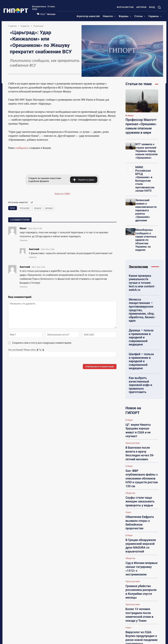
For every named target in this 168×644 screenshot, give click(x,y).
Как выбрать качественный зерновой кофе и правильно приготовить (142, 320)
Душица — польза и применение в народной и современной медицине (142, 285)
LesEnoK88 (140, 529)
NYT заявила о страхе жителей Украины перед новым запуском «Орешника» (145, 147)
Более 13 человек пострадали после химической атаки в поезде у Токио (141, 469)
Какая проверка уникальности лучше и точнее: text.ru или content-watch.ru (141, 249)
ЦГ (32, 202)
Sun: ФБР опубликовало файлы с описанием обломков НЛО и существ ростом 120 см (141, 385)
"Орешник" (25, 208)
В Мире (129, 116)
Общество (130, 394)
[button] (159, 7)
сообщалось (22, 148)
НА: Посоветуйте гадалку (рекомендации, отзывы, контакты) (145, 537)
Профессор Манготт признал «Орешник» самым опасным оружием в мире (139, 125)
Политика (38, 26)
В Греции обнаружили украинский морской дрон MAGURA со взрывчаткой (141, 424)
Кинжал (49, 208)
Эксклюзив (138, 236)
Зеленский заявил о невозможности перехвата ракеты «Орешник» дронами (146, 189)
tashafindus (139, 607)
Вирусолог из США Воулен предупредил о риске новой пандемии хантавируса (138, 484)
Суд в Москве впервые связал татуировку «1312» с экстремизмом (140, 439)
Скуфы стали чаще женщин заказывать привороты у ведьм (140, 398)
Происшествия (133, 364)
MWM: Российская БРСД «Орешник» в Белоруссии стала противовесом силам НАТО (146, 168)
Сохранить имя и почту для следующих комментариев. (42, 343)
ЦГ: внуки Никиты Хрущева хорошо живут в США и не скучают (142, 356)
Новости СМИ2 (62, 194)
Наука (128, 406)
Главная (12, 26)
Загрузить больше (142, 491)
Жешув (38, 208)
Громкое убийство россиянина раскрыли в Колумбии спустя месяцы (140, 454)
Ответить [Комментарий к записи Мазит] (24, 240)
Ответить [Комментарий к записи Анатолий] (33, 257)
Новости (25, 26)
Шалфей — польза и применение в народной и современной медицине (142, 302)
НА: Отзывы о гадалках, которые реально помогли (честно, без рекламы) (145, 513)
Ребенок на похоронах (143, 612)
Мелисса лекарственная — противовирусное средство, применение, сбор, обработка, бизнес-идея (142, 267)
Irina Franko (140, 553)
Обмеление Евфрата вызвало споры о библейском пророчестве (141, 411)
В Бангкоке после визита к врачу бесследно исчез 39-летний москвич (141, 370)
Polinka (138, 580)
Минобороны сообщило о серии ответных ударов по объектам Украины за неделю (146, 212)
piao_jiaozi (139, 625)
